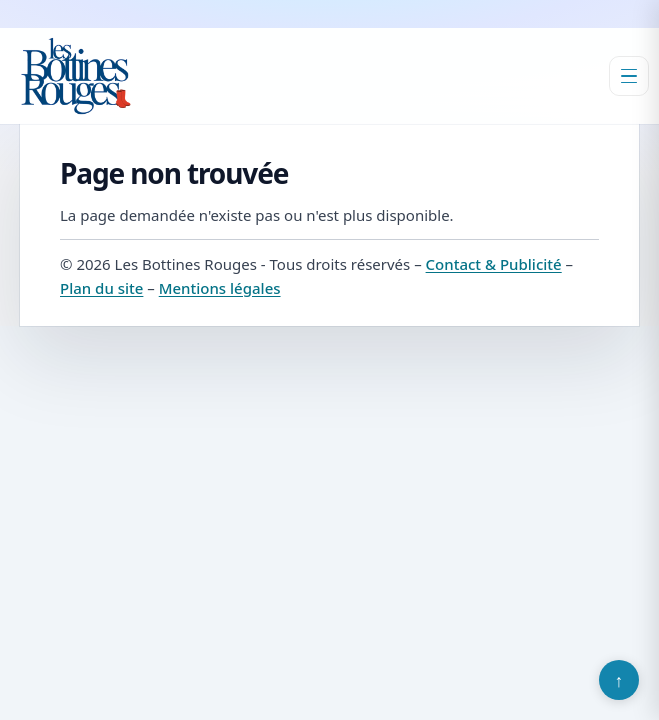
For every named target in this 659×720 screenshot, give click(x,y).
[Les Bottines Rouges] (76, 76)
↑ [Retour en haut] (619, 680)
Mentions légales (220, 288)
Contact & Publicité (494, 264)
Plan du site (101, 288)
